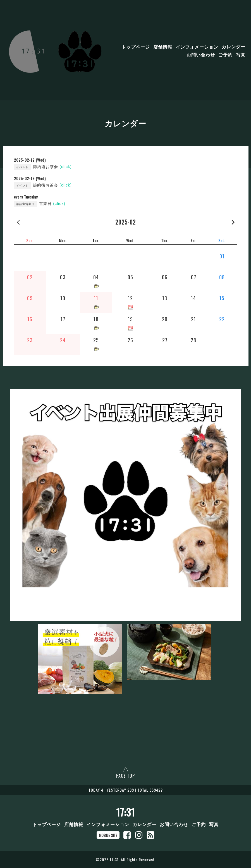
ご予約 (225, 54)
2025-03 (233, 222)
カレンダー (234, 46)
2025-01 (18, 222)
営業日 (52, 204)
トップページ (136, 46)
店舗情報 (163, 46)
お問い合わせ (201, 54)
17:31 (125, 812)
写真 (241, 54)
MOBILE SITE (108, 835)
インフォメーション (197, 46)
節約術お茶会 (52, 167)
